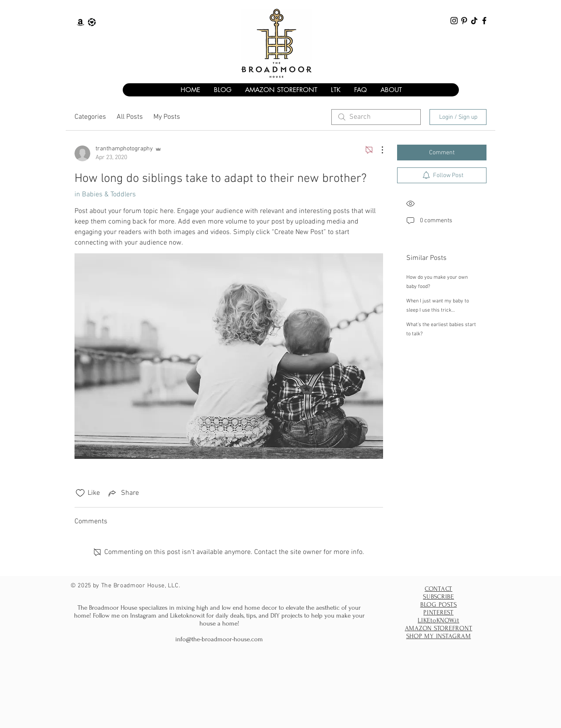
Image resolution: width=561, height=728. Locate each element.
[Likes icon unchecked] (80, 493)
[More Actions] (378, 150)
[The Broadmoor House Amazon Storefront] (80, 22)
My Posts (167, 117)
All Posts (130, 117)
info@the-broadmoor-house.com (219, 639)
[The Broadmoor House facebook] (484, 21)
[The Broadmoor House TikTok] (474, 21)
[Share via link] (123, 493)
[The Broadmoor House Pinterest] (464, 21)
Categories (90, 117)
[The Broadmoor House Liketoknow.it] (92, 22)
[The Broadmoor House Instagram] (454, 21)
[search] (376, 117)
